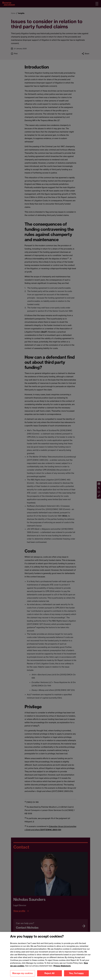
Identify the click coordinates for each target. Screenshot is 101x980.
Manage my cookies (23, 975)
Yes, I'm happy (76, 975)
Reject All (50, 975)
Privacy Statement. (62, 968)
